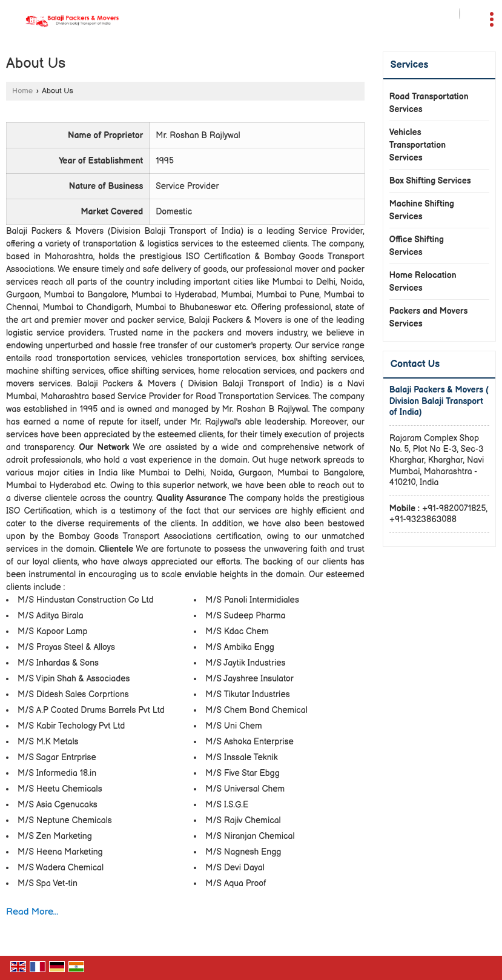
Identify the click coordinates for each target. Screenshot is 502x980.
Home (22, 91)
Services (410, 65)
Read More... (32, 912)
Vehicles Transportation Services (418, 145)
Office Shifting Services (417, 246)
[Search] (460, 14)
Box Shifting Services (430, 181)
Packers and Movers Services (429, 317)
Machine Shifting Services (422, 210)
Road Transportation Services (429, 103)
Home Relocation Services (423, 282)
